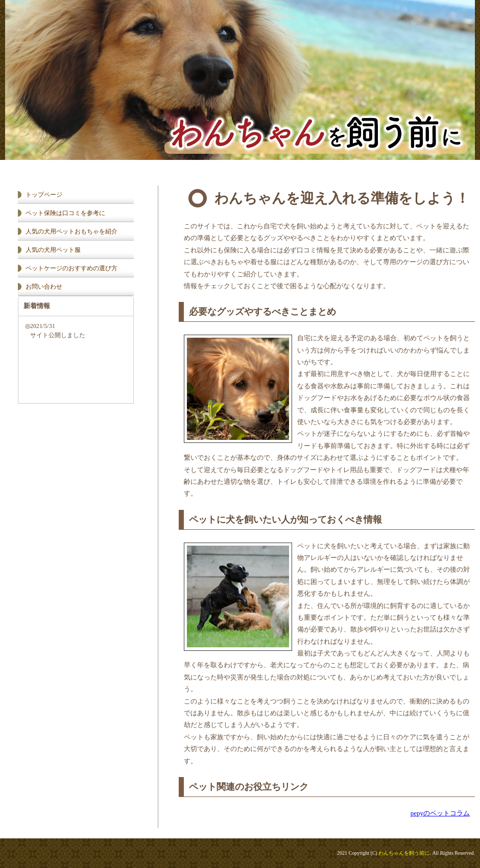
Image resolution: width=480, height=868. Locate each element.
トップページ (44, 195)
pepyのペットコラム (440, 813)
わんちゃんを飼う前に (404, 853)
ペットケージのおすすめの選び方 (71, 268)
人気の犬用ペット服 (53, 250)
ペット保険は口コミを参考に (65, 213)
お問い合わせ (44, 287)
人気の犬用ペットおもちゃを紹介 (71, 231)
